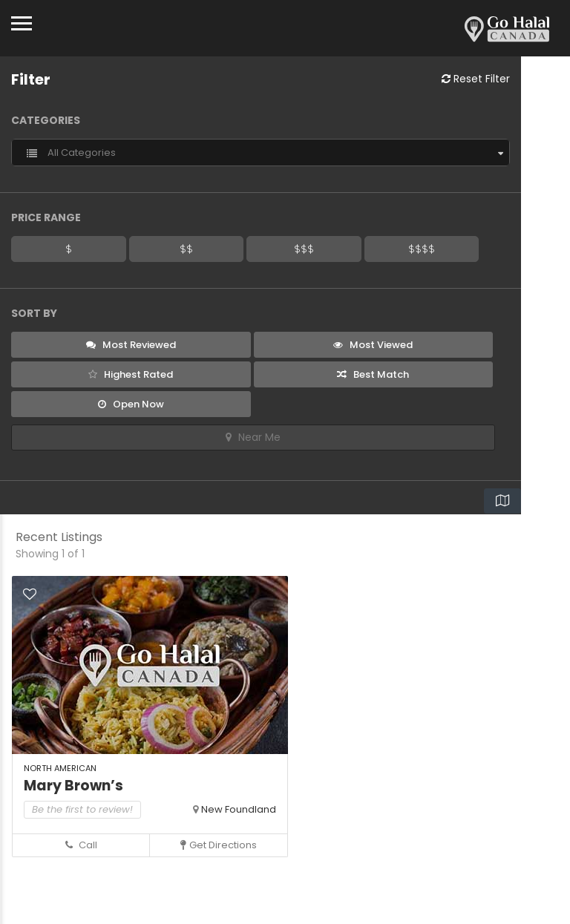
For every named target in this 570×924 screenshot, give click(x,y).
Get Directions (219, 845)
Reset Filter (476, 79)
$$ (186, 249)
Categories (46, 120)
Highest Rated (131, 374)
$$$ (304, 249)
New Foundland (239, 809)
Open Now (131, 404)
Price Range (46, 217)
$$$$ (422, 249)
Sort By (34, 313)
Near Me (253, 437)
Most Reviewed (131, 345)
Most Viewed (373, 345)
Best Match (373, 374)
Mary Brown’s (73, 786)
